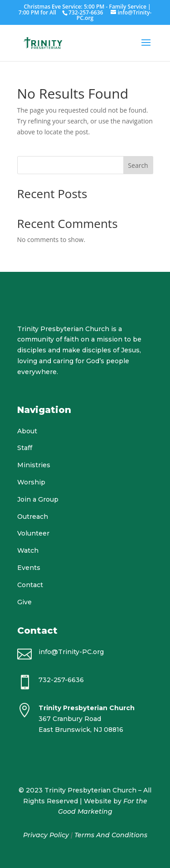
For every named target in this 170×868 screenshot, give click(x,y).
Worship (31, 482)
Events (29, 568)
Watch (28, 550)
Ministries (34, 465)
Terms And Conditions (111, 835)
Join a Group (38, 499)
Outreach (33, 517)
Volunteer (33, 533)
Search (138, 165)
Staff (25, 448)
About (27, 431)
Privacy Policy (46, 835)
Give (24, 602)
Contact (30, 585)
